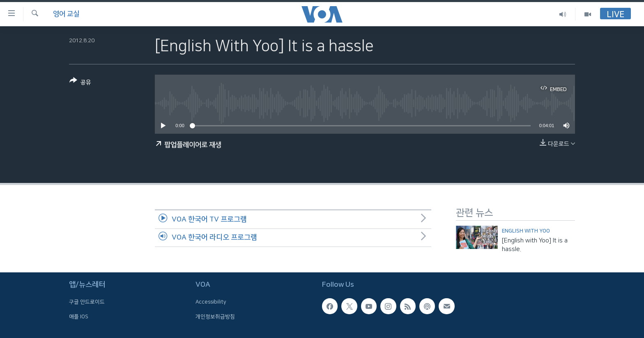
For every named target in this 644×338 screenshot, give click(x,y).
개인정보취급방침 (215, 316)
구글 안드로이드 (87, 302)
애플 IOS (79, 316)
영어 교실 (66, 14)
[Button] (80, 83)
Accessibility (211, 302)
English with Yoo (526, 231)
